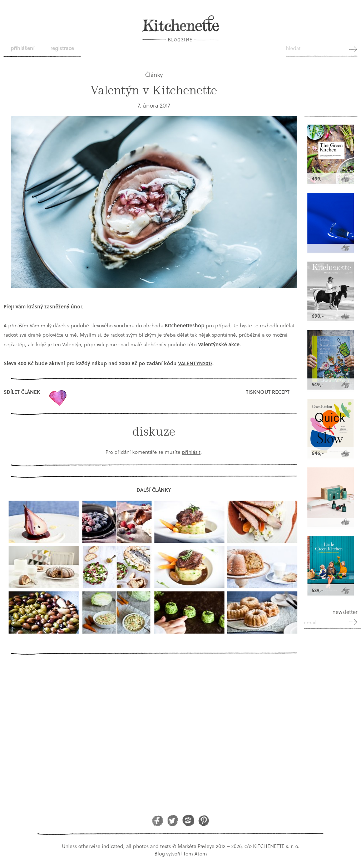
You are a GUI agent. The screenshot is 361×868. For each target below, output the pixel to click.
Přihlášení (23, 48)
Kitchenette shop (331, 98)
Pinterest (204, 820)
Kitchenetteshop (185, 325)
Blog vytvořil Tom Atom (181, 854)
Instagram (188, 820)
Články (154, 75)
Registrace (62, 48)
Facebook (157, 820)
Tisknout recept (268, 392)
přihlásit (191, 452)
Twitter (173, 820)
